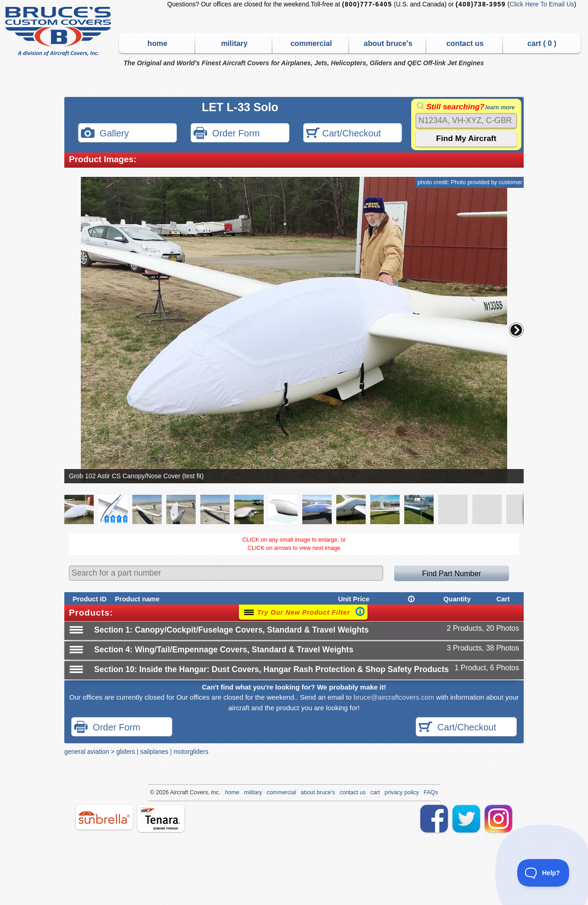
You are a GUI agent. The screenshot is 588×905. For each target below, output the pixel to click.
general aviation (87, 752)
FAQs (431, 792)
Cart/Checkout (343, 134)
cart (375, 792)
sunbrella (104, 817)
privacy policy (402, 792)
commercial (311, 43)
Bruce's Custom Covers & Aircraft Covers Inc (59, 31)
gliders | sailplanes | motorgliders (162, 752)
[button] (516, 330)
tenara (161, 818)
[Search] (466, 121)
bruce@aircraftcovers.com (394, 697)
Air (173, 792)
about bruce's (388, 43)
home (157, 43)
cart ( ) (542, 43)
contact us (465, 43)
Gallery (105, 134)
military (234, 43)
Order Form (226, 134)
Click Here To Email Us (542, 4)
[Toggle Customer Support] (543, 873)
